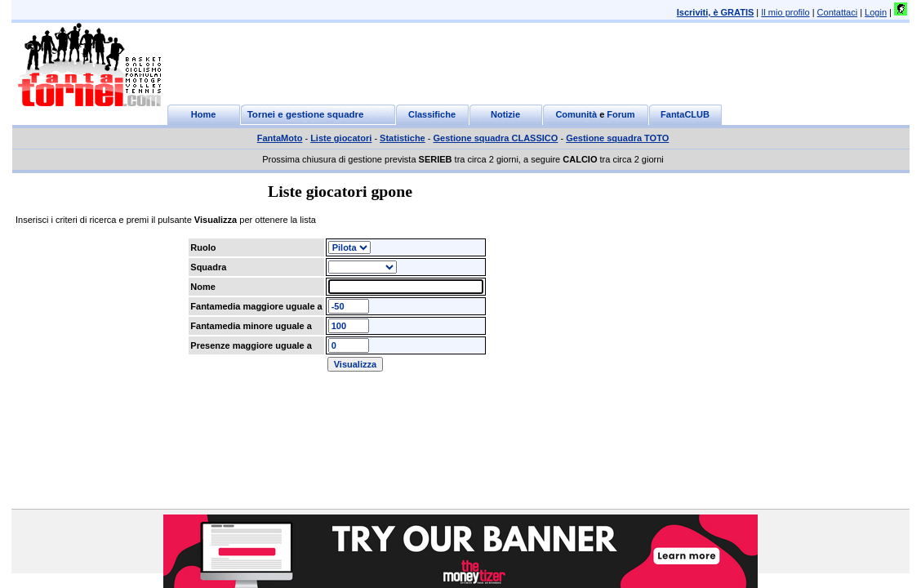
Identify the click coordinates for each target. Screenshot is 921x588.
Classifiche (432, 114)
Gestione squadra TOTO (617, 138)
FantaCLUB (685, 114)
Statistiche (403, 138)
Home (204, 114)
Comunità (576, 114)
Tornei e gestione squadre (306, 114)
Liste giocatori (341, 138)
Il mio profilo (785, 12)
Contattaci (838, 12)
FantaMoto (280, 138)
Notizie (505, 114)
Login (876, 12)
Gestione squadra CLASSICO (496, 138)
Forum (621, 114)
